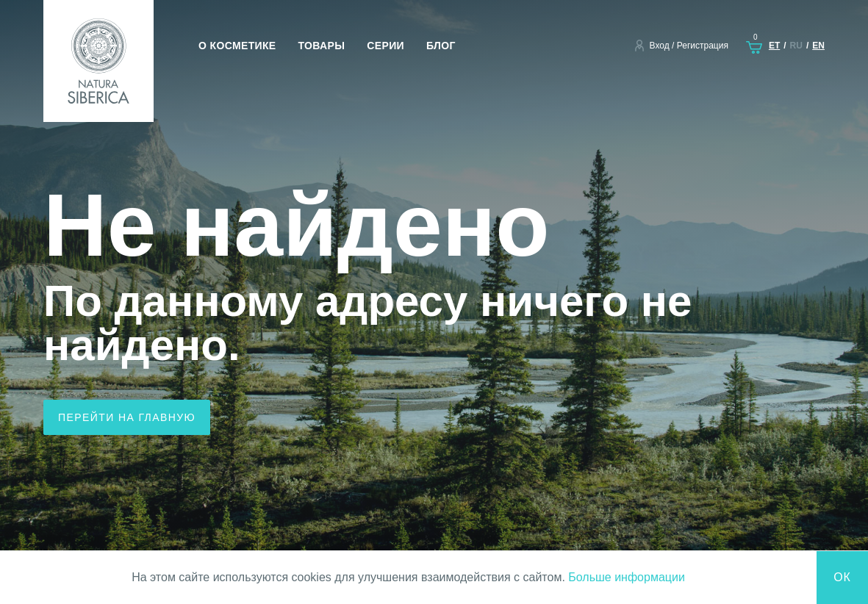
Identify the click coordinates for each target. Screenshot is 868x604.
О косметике (237, 46)
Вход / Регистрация (689, 46)
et (774, 46)
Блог (441, 46)
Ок (842, 577)
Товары (322, 46)
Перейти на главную (127, 417)
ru (796, 46)
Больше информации (627, 577)
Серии (385, 46)
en (818, 46)
